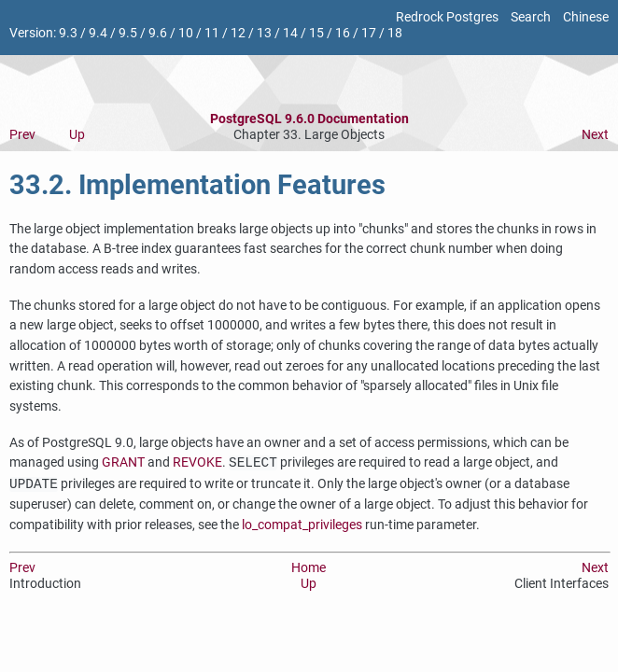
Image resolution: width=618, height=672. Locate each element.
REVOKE (197, 463)
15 (316, 33)
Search (531, 17)
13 (264, 33)
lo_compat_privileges (302, 525)
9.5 (128, 33)
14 (290, 33)
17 (369, 33)
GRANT (123, 463)
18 (395, 33)
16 (343, 33)
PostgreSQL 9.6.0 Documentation (309, 119)
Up (77, 135)
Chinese (586, 17)
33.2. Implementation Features (197, 185)
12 (238, 33)
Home (309, 568)
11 (212, 33)
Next (595, 135)
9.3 (68, 33)
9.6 (158, 33)
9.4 (98, 33)
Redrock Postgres (447, 17)
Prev (22, 135)
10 (186, 33)
